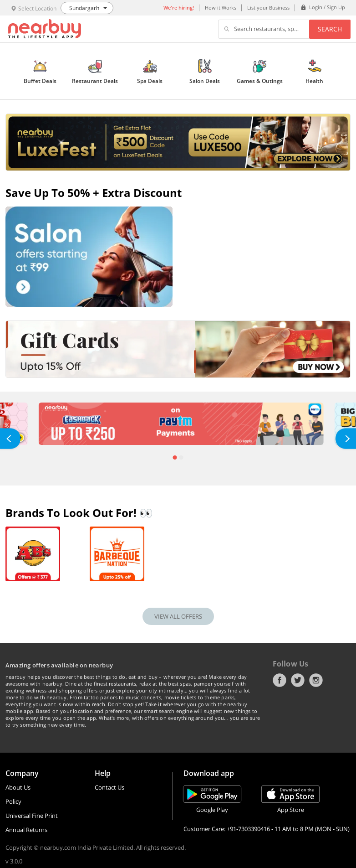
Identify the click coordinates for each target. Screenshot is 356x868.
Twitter (298, 680)
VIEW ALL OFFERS (178, 616)
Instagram (316, 680)
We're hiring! (179, 8)
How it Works (221, 8)
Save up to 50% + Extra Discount (94, 193)
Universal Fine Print (32, 816)
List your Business (268, 8)
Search (330, 29)
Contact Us (109, 787)
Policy (13, 801)
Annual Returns (26, 830)
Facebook (280, 680)
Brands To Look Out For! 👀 (79, 513)
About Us (18, 787)
